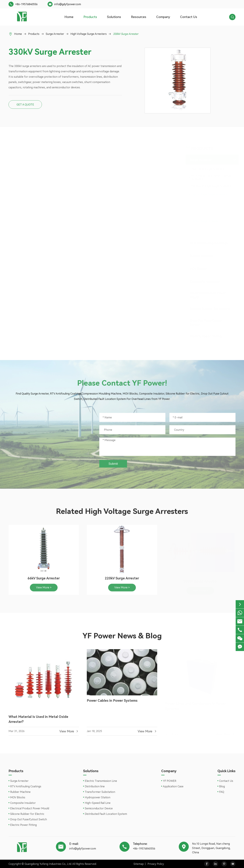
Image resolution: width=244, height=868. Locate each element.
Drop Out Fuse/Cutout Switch (206, 322)
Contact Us (189, 17)
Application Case (173, 786)
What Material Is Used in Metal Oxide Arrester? (38, 721)
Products (90, 17)
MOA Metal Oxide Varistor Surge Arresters (210, 177)
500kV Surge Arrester (205, 226)
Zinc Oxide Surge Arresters (207, 169)
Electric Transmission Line (101, 781)
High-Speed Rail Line (98, 803)
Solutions (114, 17)
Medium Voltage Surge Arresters (211, 186)
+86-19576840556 (26, 4)
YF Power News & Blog (122, 636)
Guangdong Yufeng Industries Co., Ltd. (48, 864)
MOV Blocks (198, 269)
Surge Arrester (55, 34)
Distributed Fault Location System (106, 814)
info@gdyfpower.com (68, 4)
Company (163, 17)
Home (69, 17)
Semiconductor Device (99, 808)
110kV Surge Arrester (205, 211)
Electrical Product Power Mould (207, 295)
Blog (222, 786)
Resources (139, 17)
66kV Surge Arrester (204, 206)
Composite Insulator (204, 282)
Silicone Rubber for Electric (209, 309)
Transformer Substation (100, 792)
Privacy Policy (156, 864)
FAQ (222, 792)
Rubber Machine (201, 256)
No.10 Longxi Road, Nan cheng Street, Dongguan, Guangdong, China (50, 460)
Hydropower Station (98, 797)
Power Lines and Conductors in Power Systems (196, 705)
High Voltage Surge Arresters (89, 34)
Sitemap (139, 864)
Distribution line (95, 786)
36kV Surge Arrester (204, 201)
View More (69, 733)
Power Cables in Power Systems (112, 703)
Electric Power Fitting (205, 336)
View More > (44, 590)
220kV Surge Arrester (205, 216)
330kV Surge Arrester (126, 34)
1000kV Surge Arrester (206, 231)
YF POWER (170, 781)
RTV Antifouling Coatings (208, 243)
